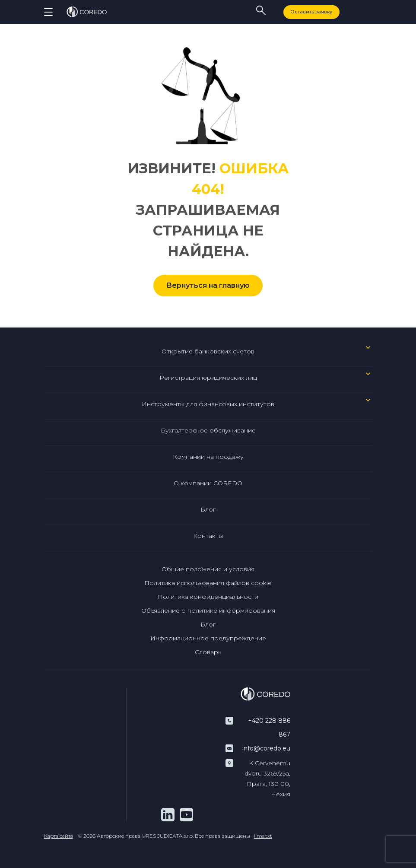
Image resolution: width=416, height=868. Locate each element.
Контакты (208, 536)
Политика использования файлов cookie (208, 583)
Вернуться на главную (208, 285)
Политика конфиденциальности (208, 597)
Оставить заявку (311, 12)
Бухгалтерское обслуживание (208, 430)
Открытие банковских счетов (208, 351)
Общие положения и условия (208, 569)
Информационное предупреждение (208, 638)
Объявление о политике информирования (208, 610)
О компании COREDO (208, 483)
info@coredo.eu (266, 748)
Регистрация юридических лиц (208, 378)
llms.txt (263, 836)
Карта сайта (59, 836)
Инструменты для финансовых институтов (208, 404)
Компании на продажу (208, 457)
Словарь (208, 652)
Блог (208, 509)
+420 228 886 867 (269, 728)
